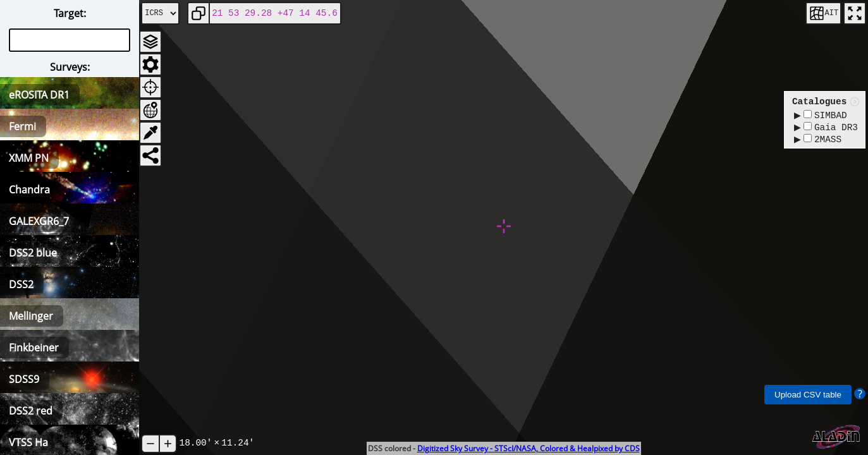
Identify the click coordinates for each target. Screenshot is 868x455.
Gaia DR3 (831, 129)
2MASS (822, 143)
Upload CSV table (808, 395)
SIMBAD (825, 116)
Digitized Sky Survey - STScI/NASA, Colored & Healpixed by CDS (529, 448)
